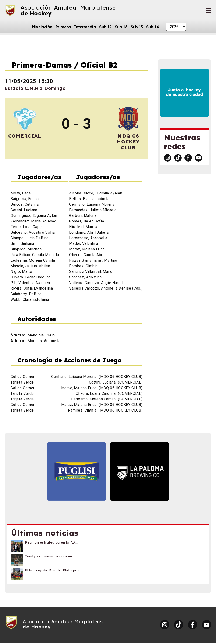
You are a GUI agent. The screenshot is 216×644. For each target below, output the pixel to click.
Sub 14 (152, 27)
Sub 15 (137, 27)
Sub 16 (121, 27)
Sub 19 (105, 27)
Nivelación (42, 27)
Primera (63, 27)
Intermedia (85, 27)
